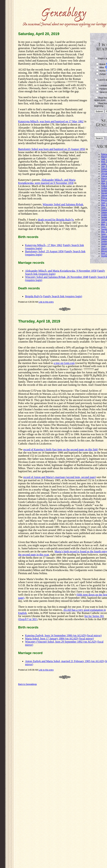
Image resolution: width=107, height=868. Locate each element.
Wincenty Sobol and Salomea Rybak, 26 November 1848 (57, 277)
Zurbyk (103, 74)
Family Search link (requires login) (63, 296)
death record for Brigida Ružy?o (56, 220)
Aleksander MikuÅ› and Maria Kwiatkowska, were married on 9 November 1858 (47, 181)
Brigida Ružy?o (34, 296)
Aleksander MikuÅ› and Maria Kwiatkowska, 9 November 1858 (61, 271)
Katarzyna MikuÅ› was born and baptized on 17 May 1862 (51, 121)
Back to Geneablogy (27, 684)
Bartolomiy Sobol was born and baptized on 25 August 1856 (52, 149)
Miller (102, 68)
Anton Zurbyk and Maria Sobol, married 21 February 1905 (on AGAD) (65, 661)
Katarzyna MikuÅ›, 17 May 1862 (44, 245)
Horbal (102, 71)
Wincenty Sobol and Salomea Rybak (63, 204)
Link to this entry (46, 302)
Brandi (102, 64)
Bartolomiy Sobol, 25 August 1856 (44, 251)
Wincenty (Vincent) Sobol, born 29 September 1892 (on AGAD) (61, 642)
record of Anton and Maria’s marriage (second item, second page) (59, 477)
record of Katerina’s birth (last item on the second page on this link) (61, 449)
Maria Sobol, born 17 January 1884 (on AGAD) (52, 639)
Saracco (103, 92)
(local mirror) (94, 635)
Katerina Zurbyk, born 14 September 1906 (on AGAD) (55, 635)
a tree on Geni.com (64, 363)
